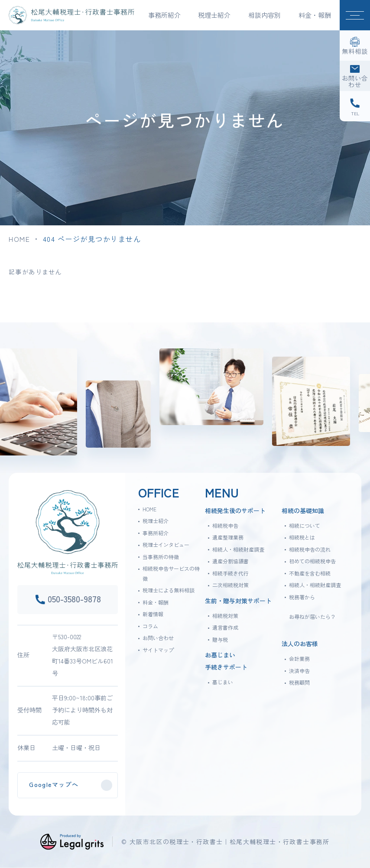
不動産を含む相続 (310, 573)
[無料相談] (355, 46)
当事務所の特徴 (161, 557)
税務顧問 (299, 682)
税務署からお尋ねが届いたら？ (312, 607)
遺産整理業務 (228, 537)
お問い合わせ (158, 638)
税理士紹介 (156, 521)
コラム (150, 626)
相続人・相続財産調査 (238, 549)
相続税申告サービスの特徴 (171, 573)
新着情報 (153, 614)
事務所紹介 (156, 533)
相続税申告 (225, 525)
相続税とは (302, 537)
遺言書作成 (225, 627)
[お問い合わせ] (355, 76)
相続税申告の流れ (310, 549)
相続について (305, 525)
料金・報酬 (315, 15)
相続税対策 (225, 616)
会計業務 (299, 658)
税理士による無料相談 (169, 590)
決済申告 (299, 671)
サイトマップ (158, 650)
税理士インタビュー (166, 545)
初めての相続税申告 (312, 561)
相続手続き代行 (230, 573)
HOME (19, 239)
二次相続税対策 (230, 585)
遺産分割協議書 (230, 561)
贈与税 (220, 639)
